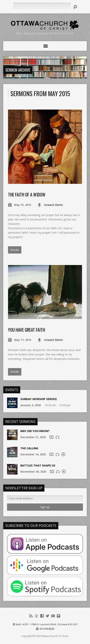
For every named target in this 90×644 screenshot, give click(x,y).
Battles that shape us (38, 465)
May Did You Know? (35, 431)
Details (15, 250)
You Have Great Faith (27, 330)
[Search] (42, 6)
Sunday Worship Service (39, 399)
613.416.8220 (47, 629)
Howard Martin (53, 205)
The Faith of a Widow (27, 195)
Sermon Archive (18, 70)
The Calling (29, 448)
